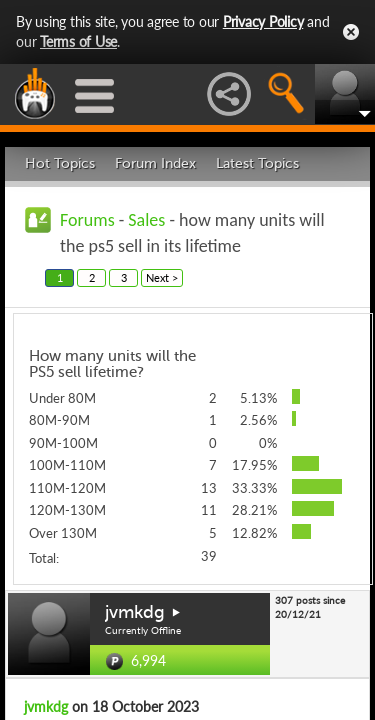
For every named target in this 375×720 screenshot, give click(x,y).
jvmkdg (135, 612)
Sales (146, 220)
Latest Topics (257, 163)
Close (351, 32)
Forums (87, 220)
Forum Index (155, 163)
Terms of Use (78, 41)
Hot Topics (60, 163)
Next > (162, 277)
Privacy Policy (263, 21)
